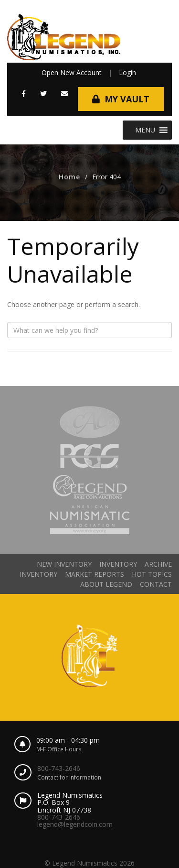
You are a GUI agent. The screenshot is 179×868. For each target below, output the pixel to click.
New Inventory (64, 564)
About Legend (106, 584)
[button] (145, 130)
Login (127, 72)
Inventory (118, 564)
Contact (156, 584)
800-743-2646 (59, 768)
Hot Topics (152, 574)
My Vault (127, 99)
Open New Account (72, 72)
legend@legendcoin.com (75, 824)
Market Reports (95, 574)
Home (69, 177)
